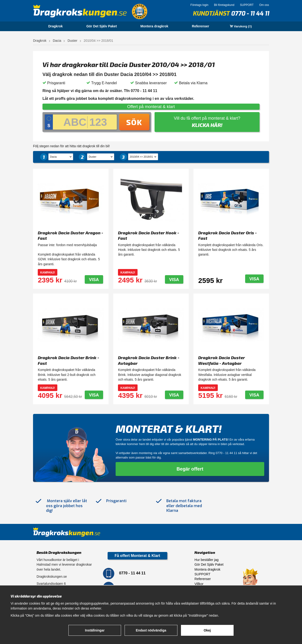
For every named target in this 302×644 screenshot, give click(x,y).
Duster (72, 41)
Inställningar (95, 630)
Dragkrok (55, 26)
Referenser (200, 26)
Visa (94, 280)
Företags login (199, 5)
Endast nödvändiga (151, 630)
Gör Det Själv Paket (102, 26)
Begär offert (190, 469)
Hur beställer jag (206, 560)
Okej (207, 630)
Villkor (199, 584)
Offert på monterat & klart (151, 107)
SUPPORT (247, 5)
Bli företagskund (224, 5)
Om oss (264, 5)
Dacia (57, 41)
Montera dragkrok (154, 26)
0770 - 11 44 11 (250, 14)
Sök (134, 122)
